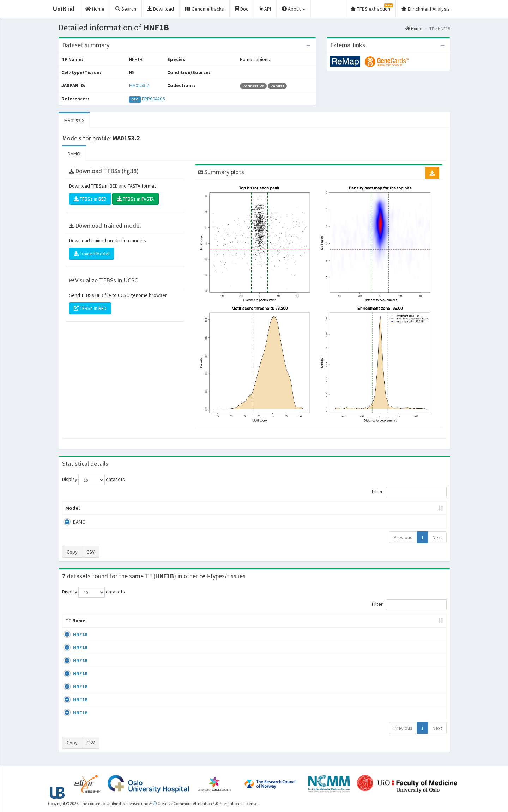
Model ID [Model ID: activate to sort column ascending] (160, 508)
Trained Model (92, 254)
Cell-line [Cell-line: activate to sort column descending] (110, 621)
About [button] (294, 9)
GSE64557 (382, 634)
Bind (64, 9)
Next (437, 537)
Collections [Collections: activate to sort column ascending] (293, 621)
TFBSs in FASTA (135, 199)
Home (414, 28)
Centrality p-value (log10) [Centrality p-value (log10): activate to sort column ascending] (388, 508)
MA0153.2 (139, 85)
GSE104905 (383, 701)
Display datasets (93, 480)
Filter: (409, 492)
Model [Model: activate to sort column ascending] (72, 508)
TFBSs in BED (90, 199)
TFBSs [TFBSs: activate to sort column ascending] (266, 508)
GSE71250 (382, 674)
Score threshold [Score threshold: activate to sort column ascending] (313, 508)
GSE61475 (382, 648)
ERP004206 (153, 99)
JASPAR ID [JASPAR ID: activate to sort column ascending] (423, 621)
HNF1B (73, 634)
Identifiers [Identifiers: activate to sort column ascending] (384, 621)
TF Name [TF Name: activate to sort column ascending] (75, 621)
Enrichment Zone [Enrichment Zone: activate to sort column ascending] (212, 508)
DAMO (74, 154)
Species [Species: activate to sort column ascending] (343, 621)
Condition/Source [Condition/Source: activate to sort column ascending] (225, 621)
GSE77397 (382, 714)
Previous (403, 537)
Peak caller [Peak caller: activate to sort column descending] (113, 508)
